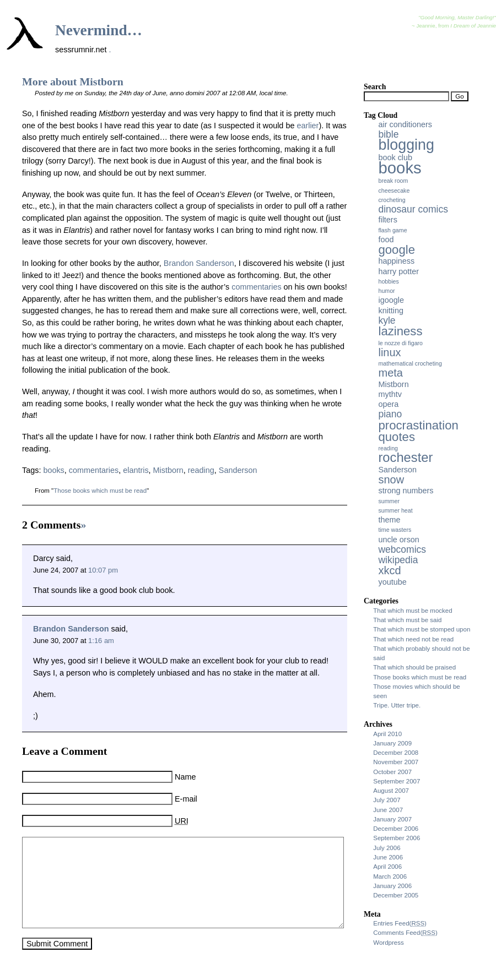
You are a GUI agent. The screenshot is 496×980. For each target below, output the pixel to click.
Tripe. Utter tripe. (397, 705)
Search (375, 87)
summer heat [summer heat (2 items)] (395, 510)
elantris (136, 470)
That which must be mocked (413, 611)
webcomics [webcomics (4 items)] (402, 549)
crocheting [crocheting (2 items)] (392, 200)
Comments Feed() (405, 933)
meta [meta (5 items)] (390, 373)
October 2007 (392, 772)
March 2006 (390, 876)
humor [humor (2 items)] (386, 291)
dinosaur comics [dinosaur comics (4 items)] (413, 209)
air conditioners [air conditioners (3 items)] (405, 124)
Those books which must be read (100, 491)
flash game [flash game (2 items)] (392, 230)
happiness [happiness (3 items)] (396, 261)
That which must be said (407, 620)
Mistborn (168, 470)
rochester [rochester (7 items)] (405, 458)
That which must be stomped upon (422, 629)
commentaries (256, 287)
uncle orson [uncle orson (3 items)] (398, 540)
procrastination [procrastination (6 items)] (418, 425)
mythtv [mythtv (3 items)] (390, 394)
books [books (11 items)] (400, 168)
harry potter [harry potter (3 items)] (398, 271)
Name (185, 777)
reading (201, 470)
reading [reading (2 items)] (388, 448)
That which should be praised (414, 667)
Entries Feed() (400, 923)
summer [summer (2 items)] (389, 501)
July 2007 (387, 800)
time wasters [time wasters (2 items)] (395, 530)
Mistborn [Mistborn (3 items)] (393, 384)
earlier (308, 126)
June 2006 (388, 857)
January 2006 (392, 886)
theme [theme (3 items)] (389, 520)
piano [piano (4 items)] (390, 414)
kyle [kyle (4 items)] (387, 320)
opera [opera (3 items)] (388, 404)
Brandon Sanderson (199, 263)
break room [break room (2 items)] (393, 181)
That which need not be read (413, 639)
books (53, 470)
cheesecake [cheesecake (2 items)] (394, 190)
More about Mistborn (73, 81)
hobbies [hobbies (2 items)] (388, 281)
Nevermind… (99, 30)
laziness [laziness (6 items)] (400, 331)
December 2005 (396, 895)
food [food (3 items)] (386, 239)
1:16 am (101, 641)
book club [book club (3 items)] (395, 157)
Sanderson (238, 470)
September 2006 (397, 838)
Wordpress (388, 943)
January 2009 (392, 743)
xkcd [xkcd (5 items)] (389, 570)
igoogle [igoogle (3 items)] (391, 300)
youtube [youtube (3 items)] (392, 582)
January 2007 (392, 819)
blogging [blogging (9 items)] (406, 145)
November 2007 (396, 762)
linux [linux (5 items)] (389, 352)
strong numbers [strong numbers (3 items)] (406, 491)
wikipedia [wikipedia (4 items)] (398, 560)
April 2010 (387, 734)
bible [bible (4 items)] (388, 134)
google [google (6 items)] (397, 250)
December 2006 (396, 829)
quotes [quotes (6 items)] (397, 437)
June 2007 (388, 810)
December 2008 (396, 753)
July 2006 (387, 848)
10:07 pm (103, 570)
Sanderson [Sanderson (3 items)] (397, 470)
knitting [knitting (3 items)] (391, 311)
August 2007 (391, 791)
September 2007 (397, 781)
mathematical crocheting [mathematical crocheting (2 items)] (410, 363)
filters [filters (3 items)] (387, 220)
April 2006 (387, 867)
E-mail (186, 799)
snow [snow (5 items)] (391, 480)
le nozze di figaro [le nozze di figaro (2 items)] (400, 343)
